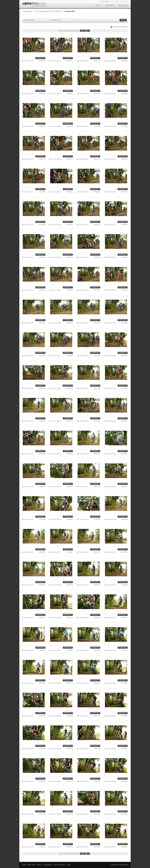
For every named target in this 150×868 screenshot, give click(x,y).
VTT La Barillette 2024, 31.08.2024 (48, 11)
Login (112, 1)
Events (98, 5)
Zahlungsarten (48, 865)
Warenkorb (110, 5)
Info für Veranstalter (60, 865)
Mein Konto (123, 5)
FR (125, 1)
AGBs (69, 865)
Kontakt (24, 865)
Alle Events (28, 11)
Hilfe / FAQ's (32, 865)
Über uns (40, 865)
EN (122, 1)
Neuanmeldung (105, 1)
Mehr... (118, 1)
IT (127, 1)
